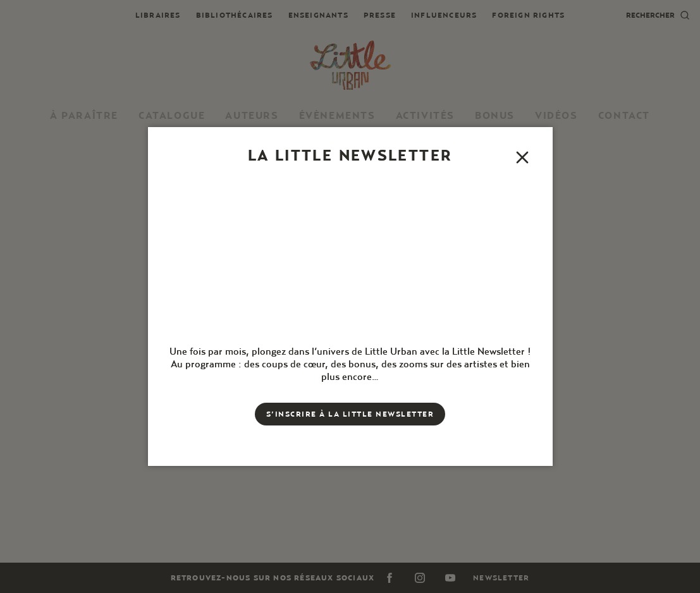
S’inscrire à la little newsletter (350, 414)
